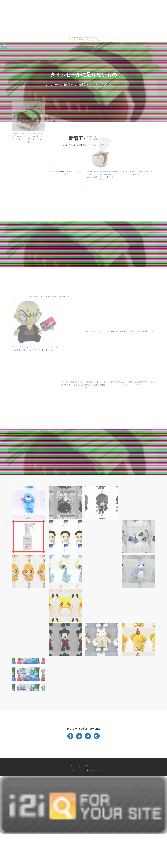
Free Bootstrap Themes (76, 770)
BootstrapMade (95, 770)
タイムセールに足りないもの (84, 75)
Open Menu (4, 46)
